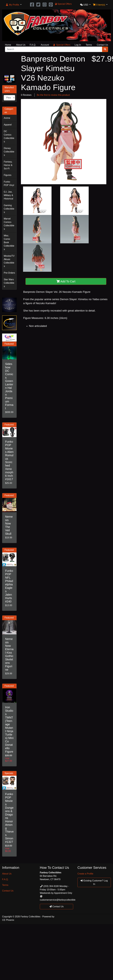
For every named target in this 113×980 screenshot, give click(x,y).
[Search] (54, 49)
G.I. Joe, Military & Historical (8, 195)
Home (8, 45)
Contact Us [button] (56, 906)
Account (45, 45)
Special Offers (62, 45)
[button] (14, 5)
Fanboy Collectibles (30, 917)
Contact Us (102, 45)
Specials (9, 773)
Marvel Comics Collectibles (9, 224)
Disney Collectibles (9, 152)
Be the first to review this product (53, 95)
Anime (7, 118)
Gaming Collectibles (9, 209)
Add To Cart (66, 281)
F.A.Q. (33, 45)
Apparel (8, 125)
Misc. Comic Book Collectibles (9, 242)
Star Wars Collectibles (9, 283)
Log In (78, 45)
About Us (21, 45)
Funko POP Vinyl (9, 183)
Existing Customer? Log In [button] (94, 882)
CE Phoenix (8, 920)
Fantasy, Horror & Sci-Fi (8, 165)
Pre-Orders (9, 273)
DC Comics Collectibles (9, 136)
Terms (89, 45)
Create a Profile (85, 874)
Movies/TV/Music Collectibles (9, 261)
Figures (7, 175)
